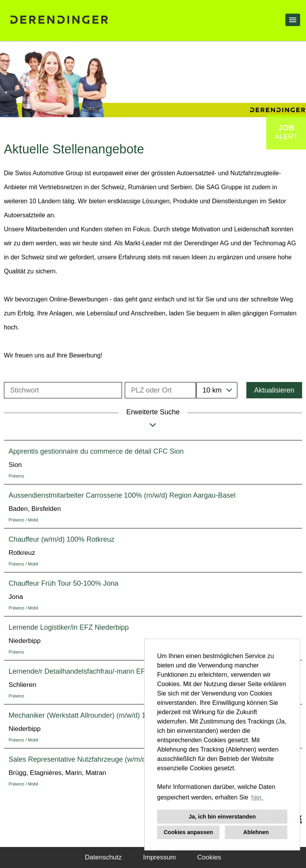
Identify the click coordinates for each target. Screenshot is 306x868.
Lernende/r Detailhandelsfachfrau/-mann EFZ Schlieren (95, 671)
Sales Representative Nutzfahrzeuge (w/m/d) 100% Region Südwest (115, 759)
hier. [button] (257, 797)
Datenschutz (103, 857)
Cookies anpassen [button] (188, 832)
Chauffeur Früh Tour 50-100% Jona (64, 583)
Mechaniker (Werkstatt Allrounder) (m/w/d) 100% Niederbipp (102, 715)
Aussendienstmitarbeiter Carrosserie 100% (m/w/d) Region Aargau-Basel (122, 495)
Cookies (209, 857)
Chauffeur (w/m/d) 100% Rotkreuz (62, 539)
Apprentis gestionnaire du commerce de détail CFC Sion (96, 451)
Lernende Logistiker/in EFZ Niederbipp (69, 627)
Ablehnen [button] (256, 832)
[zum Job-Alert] (286, 132)
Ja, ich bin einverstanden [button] (222, 817)
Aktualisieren (274, 390)
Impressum (159, 857)
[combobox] (217, 390)
